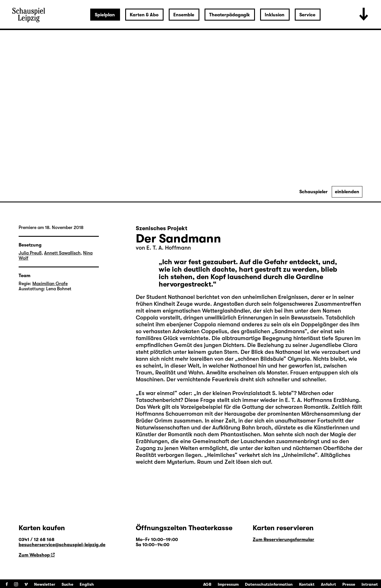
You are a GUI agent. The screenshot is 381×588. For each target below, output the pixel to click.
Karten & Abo (144, 15)
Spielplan (105, 15)
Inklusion (275, 15)
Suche (67, 584)
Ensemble (184, 15)
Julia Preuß (30, 253)
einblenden (347, 192)
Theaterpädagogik (229, 15)
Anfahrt (328, 584)
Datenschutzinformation (269, 584)
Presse (349, 584)
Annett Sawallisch (62, 253)
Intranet (370, 584)
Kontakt (307, 584)
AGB (207, 584)
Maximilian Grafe (50, 284)
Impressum (228, 584)
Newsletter (45, 584)
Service (307, 15)
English (87, 584)
